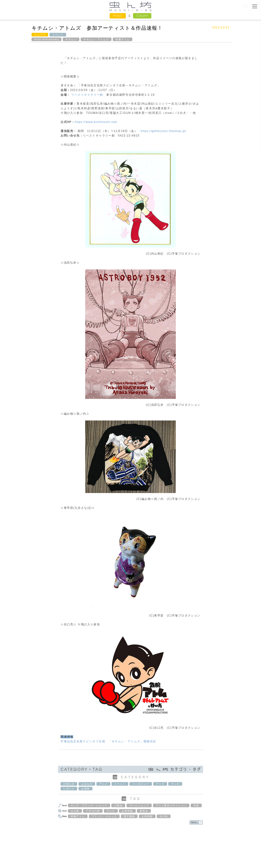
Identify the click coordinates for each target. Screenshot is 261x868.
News (118, 16)
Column (142, 16)
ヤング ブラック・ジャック (89, 805)
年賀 (196, 805)
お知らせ (69, 784)
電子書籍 (129, 816)
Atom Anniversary (46, 39)
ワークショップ (139, 805)
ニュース (40, 35)
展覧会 (144, 811)
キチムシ (71, 39)
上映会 (118, 805)
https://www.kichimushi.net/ (96, 122)
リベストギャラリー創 (87, 95)
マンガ (175, 784)
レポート (69, 789)
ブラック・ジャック (104, 816)
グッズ (160, 784)
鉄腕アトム (123, 39)
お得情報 (127, 811)
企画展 (85, 789)
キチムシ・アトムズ (96, 39)
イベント (58, 35)
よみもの (87, 784)
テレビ (111, 811)
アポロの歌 (93, 811)
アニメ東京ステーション (171, 805)
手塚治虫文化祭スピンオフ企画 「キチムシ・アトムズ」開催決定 (108, 741)
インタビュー (141, 784)
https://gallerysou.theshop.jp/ (163, 131)
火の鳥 (75, 811)
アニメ (103, 784)
